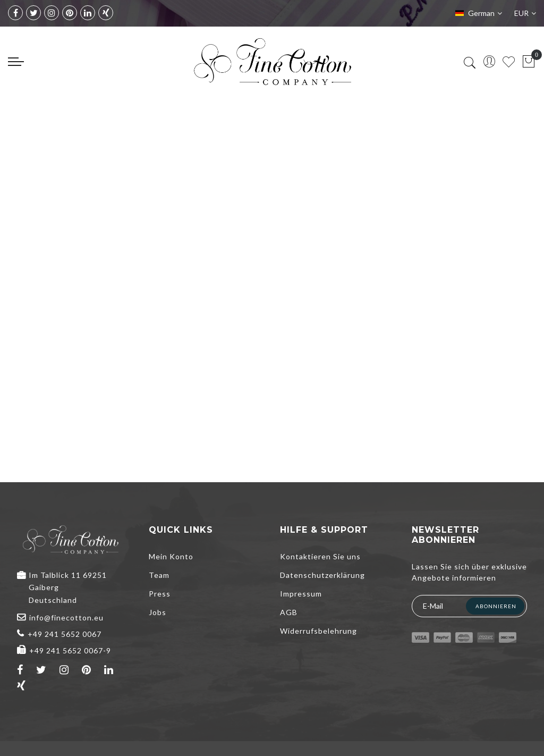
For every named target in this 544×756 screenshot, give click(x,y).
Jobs (158, 612)
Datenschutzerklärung (322, 575)
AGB (289, 612)
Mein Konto (171, 556)
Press (160, 594)
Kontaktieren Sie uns (320, 556)
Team (159, 575)
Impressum (301, 594)
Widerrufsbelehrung (318, 631)
